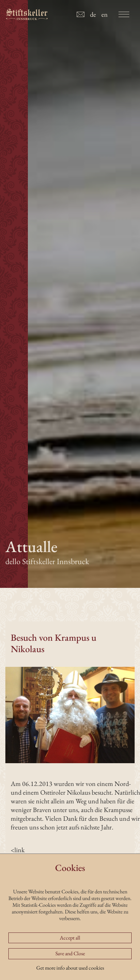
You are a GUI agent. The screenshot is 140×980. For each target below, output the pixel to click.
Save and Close (70, 971)
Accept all (70, 955)
